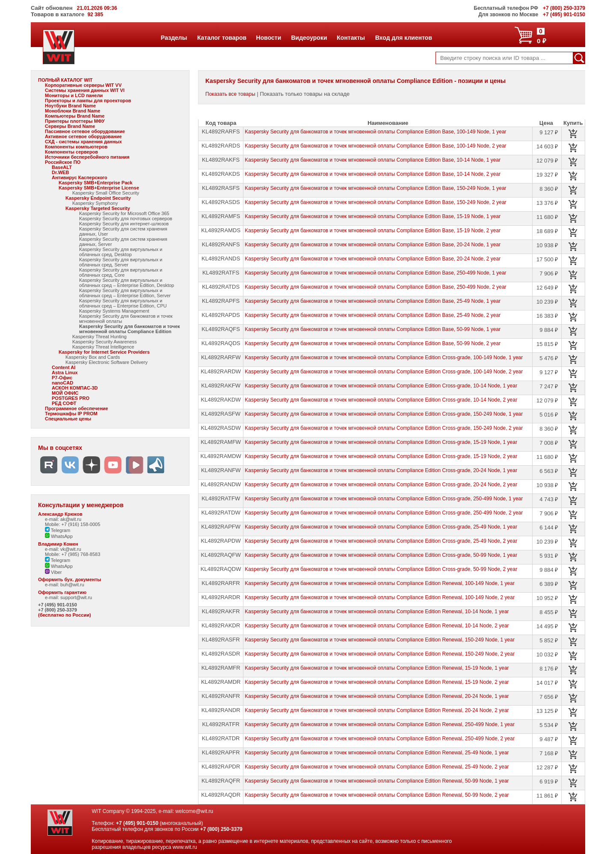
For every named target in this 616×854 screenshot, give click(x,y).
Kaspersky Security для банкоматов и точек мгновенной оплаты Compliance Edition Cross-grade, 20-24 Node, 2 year (381, 485)
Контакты (351, 38)
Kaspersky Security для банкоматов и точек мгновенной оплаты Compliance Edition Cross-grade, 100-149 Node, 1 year (384, 358)
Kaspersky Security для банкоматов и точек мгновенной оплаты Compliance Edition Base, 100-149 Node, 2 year (375, 146)
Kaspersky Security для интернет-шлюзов (124, 224)
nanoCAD (62, 383)
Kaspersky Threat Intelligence (103, 347)
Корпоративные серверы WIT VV (83, 85)
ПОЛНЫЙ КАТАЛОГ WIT (65, 80)
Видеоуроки (309, 38)
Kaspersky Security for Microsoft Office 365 (124, 213)
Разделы (174, 38)
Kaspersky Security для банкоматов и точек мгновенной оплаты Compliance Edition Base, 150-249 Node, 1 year (375, 188)
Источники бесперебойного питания (87, 157)
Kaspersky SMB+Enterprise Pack (96, 183)
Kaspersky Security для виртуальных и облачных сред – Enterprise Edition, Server (125, 293)
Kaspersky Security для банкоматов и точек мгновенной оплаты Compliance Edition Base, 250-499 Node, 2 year (375, 287)
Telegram (58, 530)
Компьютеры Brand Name (75, 116)
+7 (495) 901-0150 (58, 605)
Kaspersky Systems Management (114, 311)
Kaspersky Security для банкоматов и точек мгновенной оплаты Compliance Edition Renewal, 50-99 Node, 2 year (377, 795)
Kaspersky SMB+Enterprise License (99, 188)
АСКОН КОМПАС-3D (75, 388)
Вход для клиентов (403, 38)
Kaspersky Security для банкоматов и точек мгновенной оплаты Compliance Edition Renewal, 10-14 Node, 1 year (377, 612)
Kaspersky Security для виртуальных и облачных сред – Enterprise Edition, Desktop (127, 283)
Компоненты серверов (71, 152)
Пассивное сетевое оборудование (85, 131)
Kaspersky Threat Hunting (99, 337)
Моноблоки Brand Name (73, 111)
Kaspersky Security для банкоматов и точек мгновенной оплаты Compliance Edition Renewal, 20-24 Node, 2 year (377, 710)
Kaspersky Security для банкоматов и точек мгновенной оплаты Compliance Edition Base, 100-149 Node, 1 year (375, 132)
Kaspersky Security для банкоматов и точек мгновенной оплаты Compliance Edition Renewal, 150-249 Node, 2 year (380, 654)
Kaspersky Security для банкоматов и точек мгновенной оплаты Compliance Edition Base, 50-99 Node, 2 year (373, 343)
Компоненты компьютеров (76, 147)
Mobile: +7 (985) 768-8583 (73, 554)
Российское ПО (63, 162)
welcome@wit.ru (194, 811)
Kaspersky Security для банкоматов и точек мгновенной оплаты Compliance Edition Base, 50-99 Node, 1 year (373, 329)
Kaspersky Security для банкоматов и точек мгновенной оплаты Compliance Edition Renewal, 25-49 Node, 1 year (377, 753)
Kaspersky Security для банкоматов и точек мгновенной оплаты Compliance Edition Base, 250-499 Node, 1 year (375, 273)
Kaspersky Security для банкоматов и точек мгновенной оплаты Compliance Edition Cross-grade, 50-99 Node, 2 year (381, 569)
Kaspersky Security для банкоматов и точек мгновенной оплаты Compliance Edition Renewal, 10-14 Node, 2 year (377, 626)
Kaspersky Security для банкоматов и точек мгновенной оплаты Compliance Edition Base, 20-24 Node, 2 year (373, 259)
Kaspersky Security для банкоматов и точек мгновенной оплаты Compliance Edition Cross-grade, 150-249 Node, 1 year (384, 414)
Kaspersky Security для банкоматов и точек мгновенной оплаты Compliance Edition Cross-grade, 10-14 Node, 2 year (381, 400)
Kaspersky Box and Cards (93, 357)
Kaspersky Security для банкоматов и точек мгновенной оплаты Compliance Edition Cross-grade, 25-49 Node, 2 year (381, 541)
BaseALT (62, 167)
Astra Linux (65, 372)
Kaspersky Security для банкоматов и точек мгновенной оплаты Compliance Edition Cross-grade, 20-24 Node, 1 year (381, 470)
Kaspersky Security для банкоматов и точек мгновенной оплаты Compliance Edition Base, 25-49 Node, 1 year (373, 301)
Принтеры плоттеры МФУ (75, 121)
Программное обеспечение (77, 408)
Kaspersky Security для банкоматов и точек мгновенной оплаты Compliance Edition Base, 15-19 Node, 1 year (373, 216)
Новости (269, 38)
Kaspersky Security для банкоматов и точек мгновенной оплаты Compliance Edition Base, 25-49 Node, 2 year (373, 315)
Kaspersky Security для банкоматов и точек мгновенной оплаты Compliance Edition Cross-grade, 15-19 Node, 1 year (381, 442)
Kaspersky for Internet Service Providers (104, 352)
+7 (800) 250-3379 (58, 610)
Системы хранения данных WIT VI (85, 90)
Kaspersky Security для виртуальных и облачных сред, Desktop (121, 252)
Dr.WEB (60, 172)
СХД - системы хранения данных (83, 142)
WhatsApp (59, 536)
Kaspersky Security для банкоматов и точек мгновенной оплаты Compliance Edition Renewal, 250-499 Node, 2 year (380, 739)
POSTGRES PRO (71, 398)
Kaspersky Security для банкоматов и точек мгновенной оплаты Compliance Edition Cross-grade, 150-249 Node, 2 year (384, 428)
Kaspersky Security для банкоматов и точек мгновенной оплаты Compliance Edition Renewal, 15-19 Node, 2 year (377, 682)
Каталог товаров (222, 38)
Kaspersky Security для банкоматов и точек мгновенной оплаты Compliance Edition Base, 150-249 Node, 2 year (375, 202)
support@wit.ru (76, 597)
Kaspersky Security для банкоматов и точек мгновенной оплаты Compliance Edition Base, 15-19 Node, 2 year (373, 230)
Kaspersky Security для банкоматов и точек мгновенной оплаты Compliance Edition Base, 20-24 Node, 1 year (373, 245)
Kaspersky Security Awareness (105, 342)
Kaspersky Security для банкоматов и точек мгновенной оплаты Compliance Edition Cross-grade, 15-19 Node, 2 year (381, 456)
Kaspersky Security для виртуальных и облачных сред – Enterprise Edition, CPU (123, 303)
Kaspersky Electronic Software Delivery (107, 362)
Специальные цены (68, 419)
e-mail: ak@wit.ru (63, 519)
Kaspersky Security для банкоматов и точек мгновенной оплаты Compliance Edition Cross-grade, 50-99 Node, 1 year (381, 555)
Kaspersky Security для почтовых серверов (126, 219)
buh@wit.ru (72, 585)
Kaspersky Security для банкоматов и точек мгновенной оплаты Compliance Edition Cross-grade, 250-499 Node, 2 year (384, 513)
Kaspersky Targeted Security (98, 208)
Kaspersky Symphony (95, 203)
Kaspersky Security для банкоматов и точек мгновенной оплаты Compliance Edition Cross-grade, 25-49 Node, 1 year (381, 527)
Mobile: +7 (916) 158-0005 (73, 524)
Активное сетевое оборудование (83, 136)
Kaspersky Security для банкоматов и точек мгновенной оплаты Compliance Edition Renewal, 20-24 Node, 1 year (377, 696)
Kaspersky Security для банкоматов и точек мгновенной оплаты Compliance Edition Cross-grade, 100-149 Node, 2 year (384, 372)
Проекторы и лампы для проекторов (88, 100)
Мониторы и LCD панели (74, 95)
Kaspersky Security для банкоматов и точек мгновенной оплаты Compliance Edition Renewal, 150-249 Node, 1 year (380, 640)
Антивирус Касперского (80, 177)
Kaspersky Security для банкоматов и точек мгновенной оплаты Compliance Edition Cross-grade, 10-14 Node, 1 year (381, 386)
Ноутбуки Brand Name (70, 106)
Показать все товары (230, 94)
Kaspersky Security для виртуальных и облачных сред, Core (121, 272)
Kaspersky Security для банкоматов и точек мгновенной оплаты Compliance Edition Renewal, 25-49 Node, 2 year (377, 767)
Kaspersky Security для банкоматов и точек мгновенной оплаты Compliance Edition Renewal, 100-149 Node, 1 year (380, 583)
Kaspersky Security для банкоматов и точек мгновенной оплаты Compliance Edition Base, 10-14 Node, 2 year (373, 174)
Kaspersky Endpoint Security (98, 198)
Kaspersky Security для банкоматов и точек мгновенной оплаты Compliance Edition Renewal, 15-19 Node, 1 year (377, 668)
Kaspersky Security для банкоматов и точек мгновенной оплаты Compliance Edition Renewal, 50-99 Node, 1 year (377, 781)
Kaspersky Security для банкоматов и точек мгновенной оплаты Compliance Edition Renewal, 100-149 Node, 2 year (380, 597)
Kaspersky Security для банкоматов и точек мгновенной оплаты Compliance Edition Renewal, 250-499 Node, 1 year (380, 724)
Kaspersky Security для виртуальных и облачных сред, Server (121, 262)
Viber (53, 572)
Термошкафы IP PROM (71, 414)
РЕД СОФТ (64, 403)
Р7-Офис (62, 378)
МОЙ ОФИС (65, 393)
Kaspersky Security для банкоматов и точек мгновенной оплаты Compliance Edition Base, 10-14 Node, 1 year (373, 160)
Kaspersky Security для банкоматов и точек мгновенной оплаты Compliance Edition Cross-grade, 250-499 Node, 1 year (384, 499)
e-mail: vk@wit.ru (63, 549)
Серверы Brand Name (70, 126)
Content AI (64, 367)
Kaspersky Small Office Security (106, 193)
